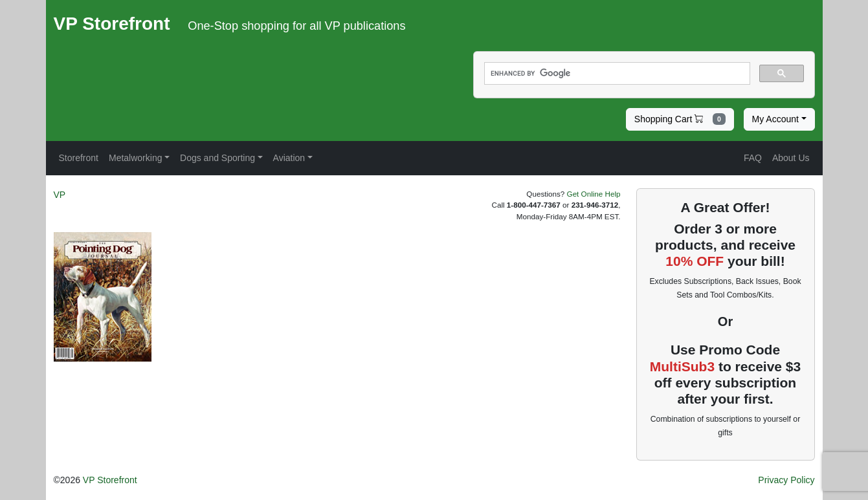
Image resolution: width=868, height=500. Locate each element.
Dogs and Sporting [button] (217, 158)
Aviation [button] (289, 158)
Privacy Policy (786, 480)
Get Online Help (594, 194)
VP (60, 195)
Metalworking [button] (135, 158)
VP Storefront (110, 480)
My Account (775, 119)
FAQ (753, 158)
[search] (616, 74)
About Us (791, 158)
